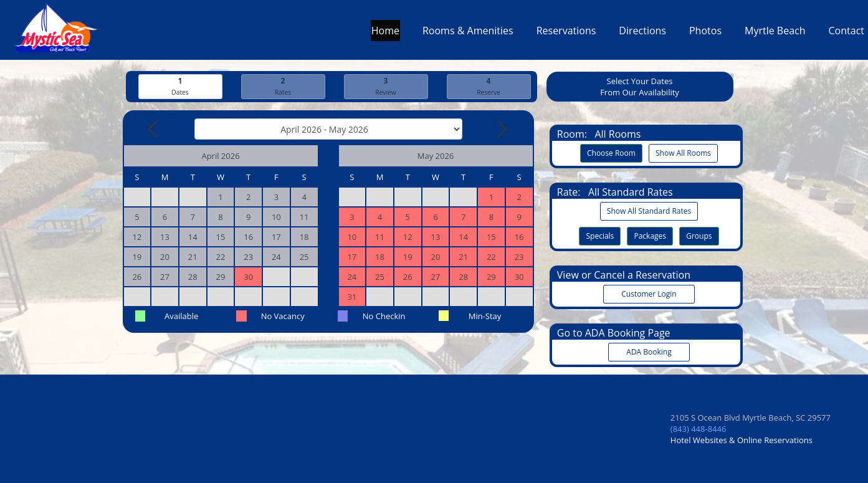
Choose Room (611, 153)
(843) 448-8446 (699, 429)
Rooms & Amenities (468, 34)
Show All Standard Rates (649, 211)
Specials (600, 236)
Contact (847, 34)
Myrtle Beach (775, 34)
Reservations (566, 34)
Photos (705, 34)
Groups (699, 236)
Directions (642, 34)
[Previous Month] (154, 129)
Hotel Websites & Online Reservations (742, 440)
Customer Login (649, 294)
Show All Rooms (683, 153)
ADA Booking (649, 352)
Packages (650, 236)
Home (385, 34)
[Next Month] (501, 129)
